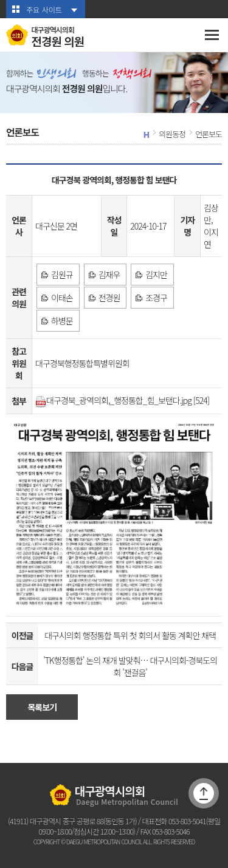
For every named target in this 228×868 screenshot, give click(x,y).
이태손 (62, 298)
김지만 (156, 275)
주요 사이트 (44, 9)
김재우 (109, 275)
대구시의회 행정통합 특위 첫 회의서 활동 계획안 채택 (130, 635)
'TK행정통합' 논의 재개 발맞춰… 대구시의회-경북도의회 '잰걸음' (130, 666)
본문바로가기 (0, 0)
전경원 (109, 298)
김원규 (62, 275)
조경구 (156, 298)
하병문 (62, 321)
